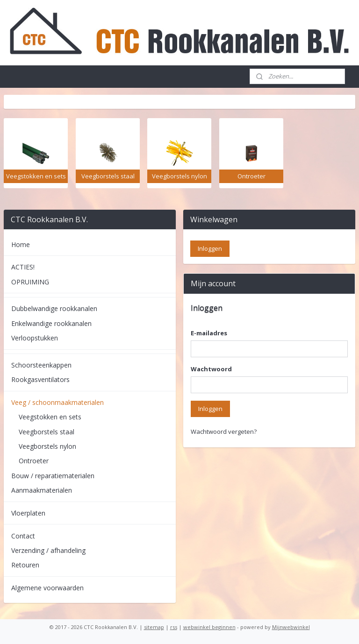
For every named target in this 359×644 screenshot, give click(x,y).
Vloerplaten (28, 513)
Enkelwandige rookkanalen (51, 323)
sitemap (154, 627)
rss (174, 627)
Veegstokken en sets (50, 417)
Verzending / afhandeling (48, 550)
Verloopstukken (35, 338)
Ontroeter (34, 461)
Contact (23, 536)
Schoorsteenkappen (41, 365)
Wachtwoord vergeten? (224, 432)
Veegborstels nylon (47, 446)
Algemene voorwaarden (47, 588)
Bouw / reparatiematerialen (53, 476)
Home (21, 244)
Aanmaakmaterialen (42, 490)
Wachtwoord (211, 369)
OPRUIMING (30, 282)
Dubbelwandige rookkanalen (54, 308)
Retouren (25, 565)
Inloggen (210, 409)
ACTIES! (23, 267)
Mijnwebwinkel (291, 627)
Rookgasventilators (40, 379)
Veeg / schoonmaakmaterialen (57, 402)
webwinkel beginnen (209, 627)
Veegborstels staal (47, 432)
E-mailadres (209, 333)
